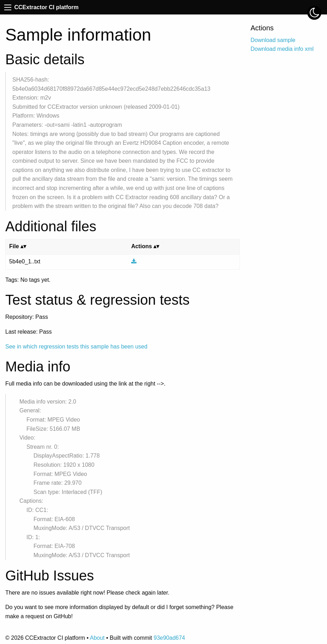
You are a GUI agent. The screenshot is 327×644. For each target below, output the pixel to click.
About (97, 638)
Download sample (273, 40)
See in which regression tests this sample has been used (76, 347)
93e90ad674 (169, 638)
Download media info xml (282, 49)
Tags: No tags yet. (28, 280)
